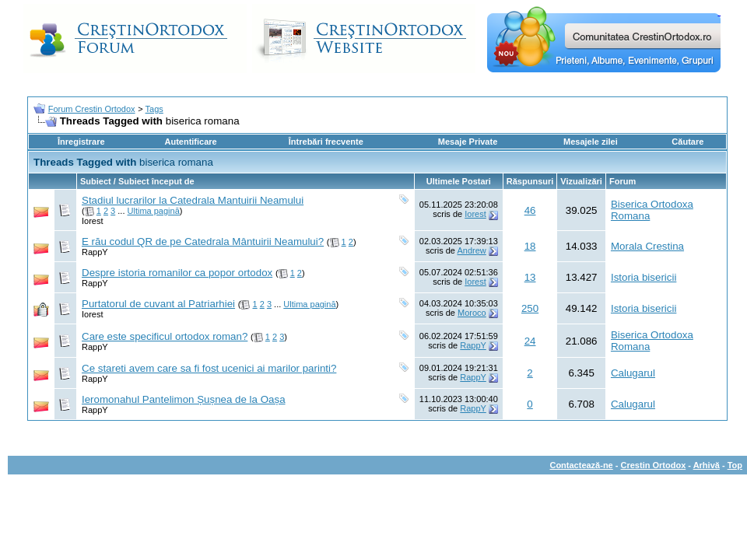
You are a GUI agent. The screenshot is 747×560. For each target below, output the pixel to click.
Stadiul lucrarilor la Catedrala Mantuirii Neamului (193, 200)
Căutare (687, 142)
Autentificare (190, 142)
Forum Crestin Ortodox (92, 109)
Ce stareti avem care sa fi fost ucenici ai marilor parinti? (209, 368)
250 (530, 308)
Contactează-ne (581, 465)
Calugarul (633, 373)
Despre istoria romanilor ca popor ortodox (177, 273)
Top (735, 465)
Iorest (93, 221)
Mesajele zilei (591, 142)
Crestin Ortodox (654, 465)
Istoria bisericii (644, 277)
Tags (154, 109)
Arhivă (707, 465)
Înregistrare (81, 142)
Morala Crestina (647, 246)
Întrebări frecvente (326, 142)
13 (530, 277)
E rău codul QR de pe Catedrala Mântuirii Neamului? (203, 241)
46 (530, 210)
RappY (95, 252)
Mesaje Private (468, 142)
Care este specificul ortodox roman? (165, 336)
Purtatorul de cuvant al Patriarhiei (158, 304)
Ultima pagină (154, 211)
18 (530, 246)
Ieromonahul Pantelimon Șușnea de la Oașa (184, 399)
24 (530, 341)
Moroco (472, 313)
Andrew (471, 250)
